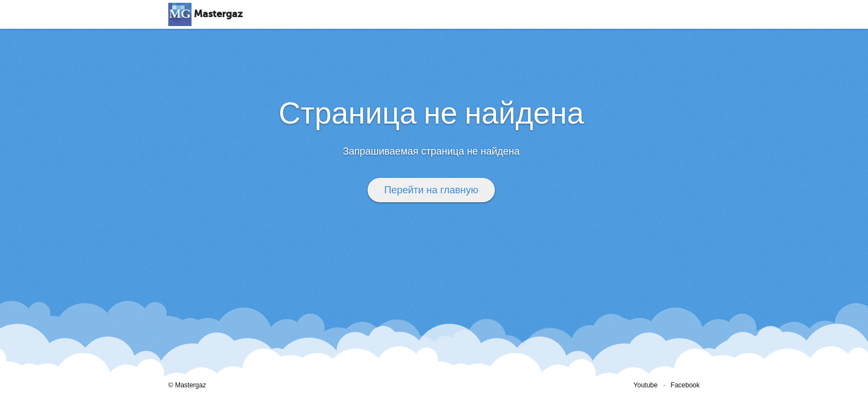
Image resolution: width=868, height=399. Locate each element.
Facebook (685, 385)
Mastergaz (218, 14)
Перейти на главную (431, 190)
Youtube (645, 385)
